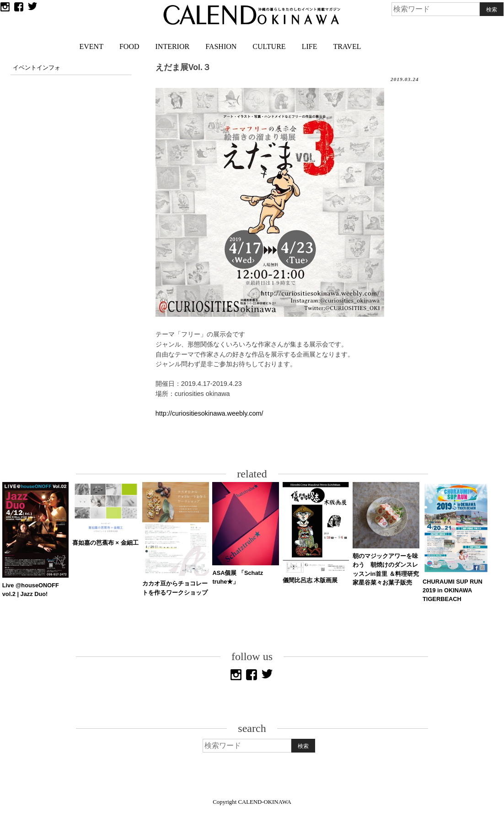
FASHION (221, 46)
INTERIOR (173, 46)
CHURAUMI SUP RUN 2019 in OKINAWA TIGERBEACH (453, 590)
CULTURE (269, 46)
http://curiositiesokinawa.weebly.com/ (209, 413)
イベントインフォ (37, 68)
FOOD (129, 46)
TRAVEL (347, 46)
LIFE (310, 46)
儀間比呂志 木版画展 (310, 580)
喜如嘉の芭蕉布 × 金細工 (105, 543)
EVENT (91, 46)
